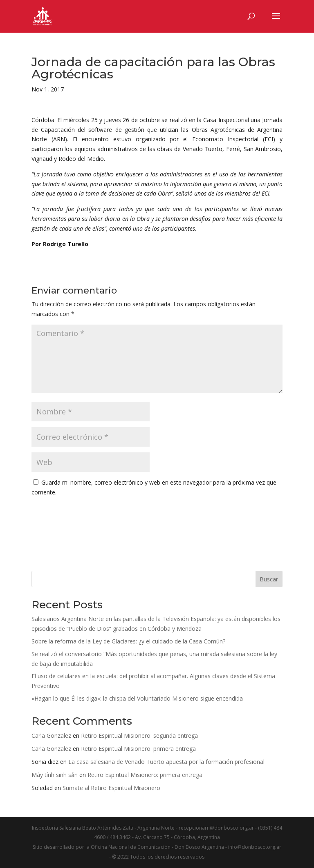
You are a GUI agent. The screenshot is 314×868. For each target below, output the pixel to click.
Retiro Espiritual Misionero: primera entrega (138, 749)
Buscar (269, 579)
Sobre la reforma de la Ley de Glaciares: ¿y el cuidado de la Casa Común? (128, 641)
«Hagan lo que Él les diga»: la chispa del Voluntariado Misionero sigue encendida (137, 698)
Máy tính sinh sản (55, 775)
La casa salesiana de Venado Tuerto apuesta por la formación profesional (166, 762)
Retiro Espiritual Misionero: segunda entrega (139, 736)
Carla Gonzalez (51, 736)
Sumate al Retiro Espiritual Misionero (111, 788)
